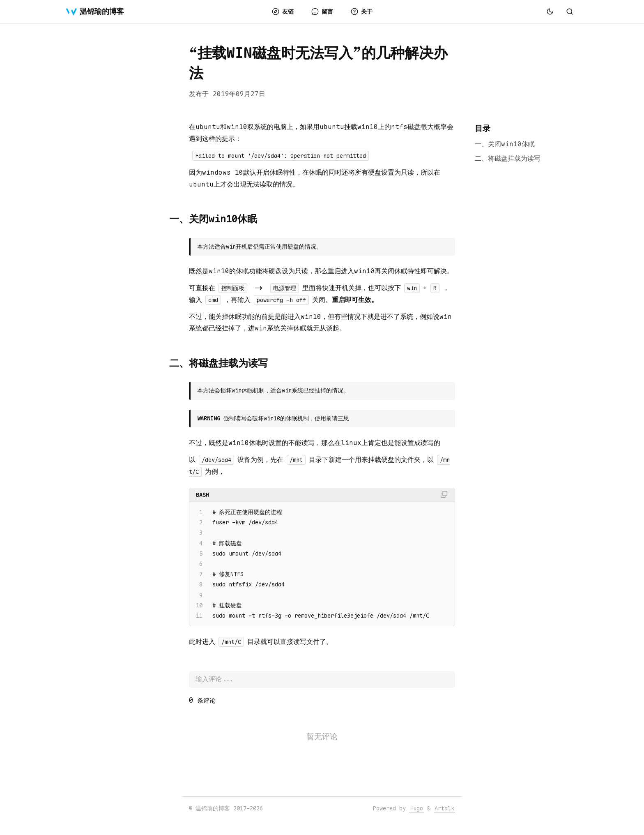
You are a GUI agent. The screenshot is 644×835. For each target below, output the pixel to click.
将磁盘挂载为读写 (514, 158)
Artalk (444, 808)
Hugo (416, 808)
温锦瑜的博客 (95, 12)
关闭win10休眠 (511, 144)
